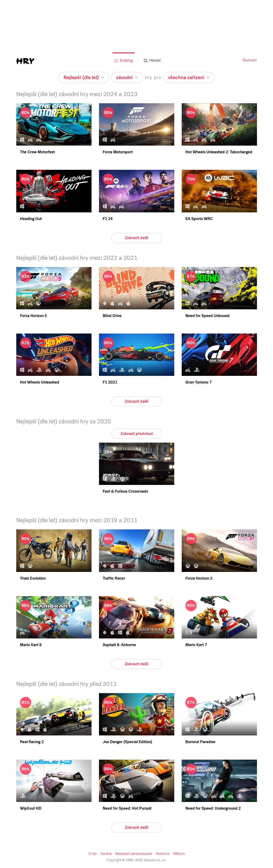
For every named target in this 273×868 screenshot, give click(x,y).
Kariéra (107, 854)
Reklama (162, 854)
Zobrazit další (136, 238)
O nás (94, 854)
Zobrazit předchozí (136, 434)
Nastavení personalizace (134, 854)
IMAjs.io (178, 854)
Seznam (250, 60)
